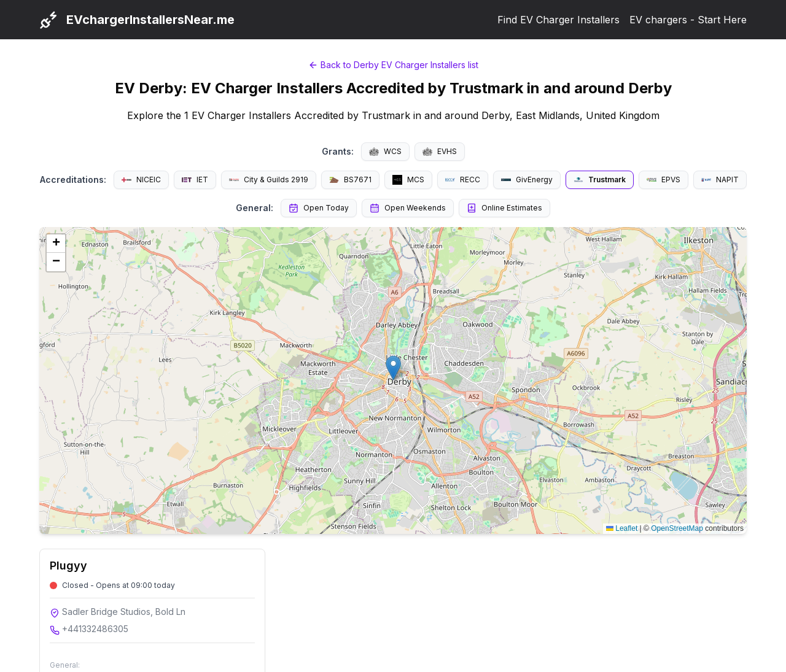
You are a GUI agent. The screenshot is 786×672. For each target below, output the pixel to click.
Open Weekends (408, 208)
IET (195, 180)
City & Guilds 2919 (269, 180)
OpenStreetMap (677, 528)
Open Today (319, 208)
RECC (463, 180)
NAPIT (720, 180)
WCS (385, 151)
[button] (393, 368)
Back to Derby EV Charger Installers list (393, 65)
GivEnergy (527, 180)
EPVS (663, 180)
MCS (408, 180)
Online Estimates (504, 208)
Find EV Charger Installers (558, 20)
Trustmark (600, 180)
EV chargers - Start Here (688, 20)
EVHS (440, 151)
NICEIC (141, 180)
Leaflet (622, 528)
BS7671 (350, 180)
